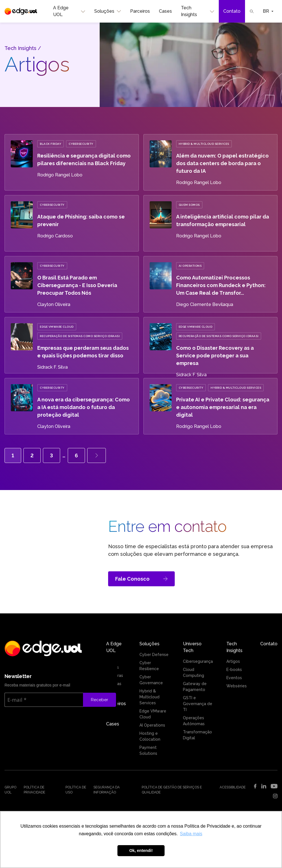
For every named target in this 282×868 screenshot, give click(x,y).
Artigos (233, 661)
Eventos (234, 678)
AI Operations (190, 266)
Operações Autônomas (194, 721)
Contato (232, 11)
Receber (100, 700)
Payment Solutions (148, 750)
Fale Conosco (141, 579)
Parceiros (140, 11)
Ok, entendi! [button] (141, 850)
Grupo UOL (10, 790)
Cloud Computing (194, 673)
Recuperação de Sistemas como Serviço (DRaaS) (80, 336)
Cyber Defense (154, 655)
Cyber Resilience (149, 666)
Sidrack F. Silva (53, 367)
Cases (165, 11)
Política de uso (76, 790)
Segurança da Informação (107, 790)
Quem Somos (189, 205)
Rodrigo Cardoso (55, 236)
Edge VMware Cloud (57, 327)
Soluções (108, 11)
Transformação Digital (197, 735)
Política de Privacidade (34, 790)
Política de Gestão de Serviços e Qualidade (172, 790)
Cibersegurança (198, 661)
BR (268, 11)
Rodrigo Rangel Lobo (60, 175)
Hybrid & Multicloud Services (204, 144)
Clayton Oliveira (54, 304)
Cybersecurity (81, 144)
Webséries (237, 686)
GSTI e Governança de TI (198, 704)
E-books (234, 670)
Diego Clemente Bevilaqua (205, 304)
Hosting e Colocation (150, 736)
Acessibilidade (233, 787)
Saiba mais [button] (191, 834)
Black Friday (51, 144)
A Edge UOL (69, 11)
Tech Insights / (23, 48)
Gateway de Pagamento (195, 687)
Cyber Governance (151, 680)
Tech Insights (198, 11)
